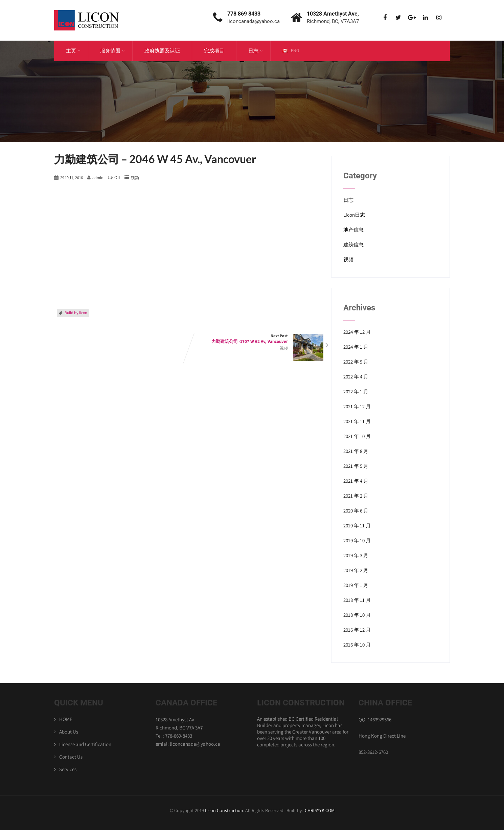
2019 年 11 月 (357, 526)
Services (68, 769)
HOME (66, 719)
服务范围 (112, 51)
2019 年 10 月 (357, 540)
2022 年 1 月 (356, 391)
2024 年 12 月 (357, 332)
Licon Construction (224, 810)
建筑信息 (353, 245)
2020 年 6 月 (356, 511)
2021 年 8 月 (356, 451)
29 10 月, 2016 (72, 178)
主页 (73, 51)
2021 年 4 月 (356, 481)
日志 (256, 51)
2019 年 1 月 (356, 585)
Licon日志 (354, 215)
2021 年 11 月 (357, 421)
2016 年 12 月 (357, 630)
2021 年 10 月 (357, 436)
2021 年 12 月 (357, 406)
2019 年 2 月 (356, 570)
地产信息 (353, 230)
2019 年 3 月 (356, 555)
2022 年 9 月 (356, 362)
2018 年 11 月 (357, 600)
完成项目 (214, 51)
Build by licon (76, 313)
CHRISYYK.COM (320, 810)
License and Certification (85, 744)
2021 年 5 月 (356, 466)
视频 (135, 178)
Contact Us (71, 757)
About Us (69, 732)
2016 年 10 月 (357, 645)
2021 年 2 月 (356, 496)
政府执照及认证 (162, 51)
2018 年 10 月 (357, 615)
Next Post (256, 339)
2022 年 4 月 (356, 377)
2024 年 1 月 (356, 347)
